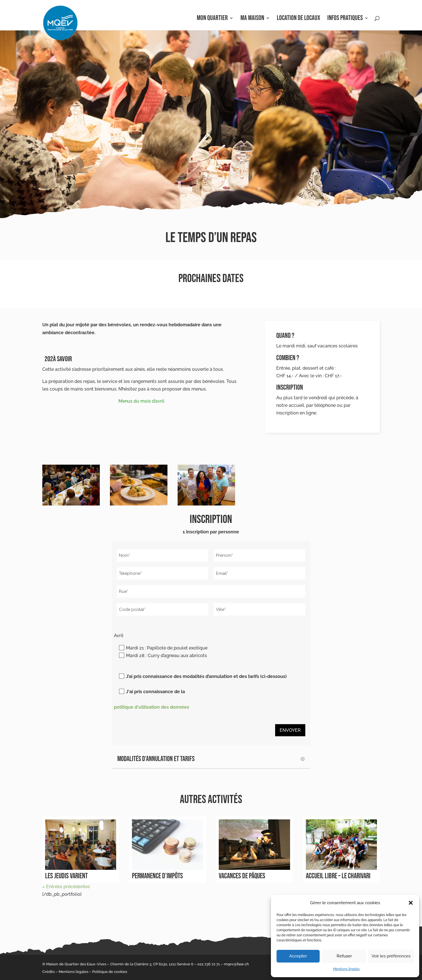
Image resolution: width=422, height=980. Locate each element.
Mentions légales (346, 969)
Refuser (344, 956)
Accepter (298, 956)
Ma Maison (252, 19)
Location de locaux (299, 19)
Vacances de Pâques (242, 876)
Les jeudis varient (66, 876)
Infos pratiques (345, 19)
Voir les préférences (391, 956)
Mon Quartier (212, 19)
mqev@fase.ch (236, 964)
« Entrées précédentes (66, 887)
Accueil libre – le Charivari (338, 876)
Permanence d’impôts (157, 876)
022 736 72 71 (209, 964)
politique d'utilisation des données (152, 707)
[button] (411, 903)
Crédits (48, 972)
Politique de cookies (110, 972)
